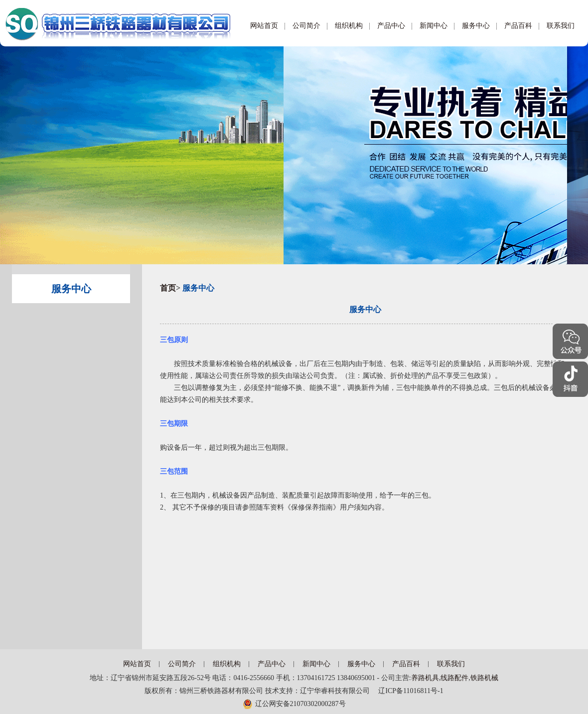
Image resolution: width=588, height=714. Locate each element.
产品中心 (391, 26)
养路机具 (425, 678)
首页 (168, 288)
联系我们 (561, 26)
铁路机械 (484, 678)
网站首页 (264, 26)
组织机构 (349, 26)
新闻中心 (434, 26)
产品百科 (518, 26)
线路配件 (454, 678)
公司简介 (306, 26)
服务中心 (476, 26)
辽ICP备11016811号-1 (407, 691)
